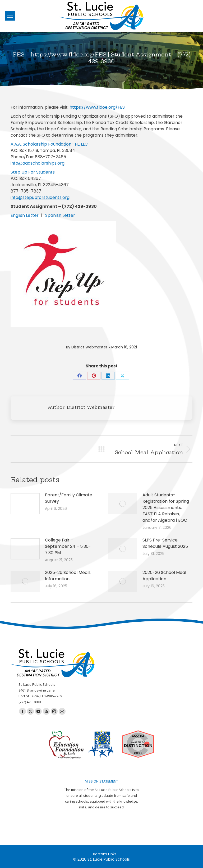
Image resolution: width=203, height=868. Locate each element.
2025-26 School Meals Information (68, 576)
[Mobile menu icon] (10, 16)
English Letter (25, 215)
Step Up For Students (33, 172)
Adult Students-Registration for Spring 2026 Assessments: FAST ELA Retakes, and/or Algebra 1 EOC (166, 508)
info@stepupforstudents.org (40, 197)
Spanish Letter (60, 215)
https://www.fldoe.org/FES (97, 107)
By (87, 347)
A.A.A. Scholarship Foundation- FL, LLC (49, 144)
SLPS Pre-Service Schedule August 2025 (165, 543)
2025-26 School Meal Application (164, 576)
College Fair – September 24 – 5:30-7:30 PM (68, 546)
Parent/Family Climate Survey (69, 498)
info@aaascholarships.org (38, 163)
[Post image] (25, 504)
